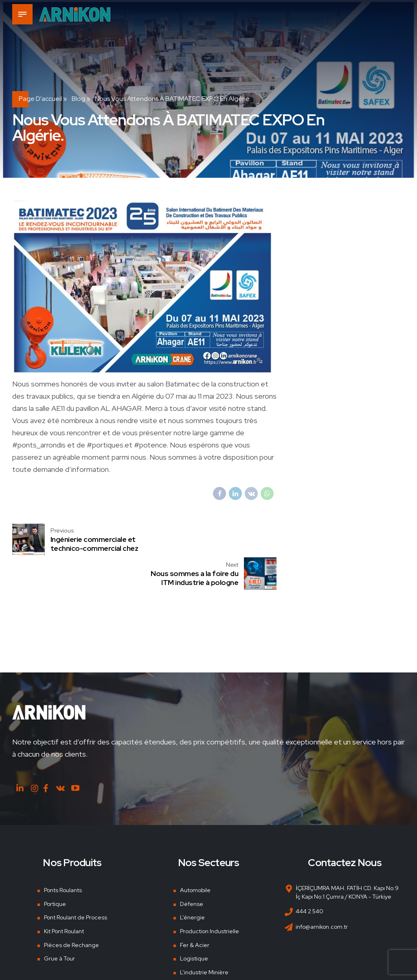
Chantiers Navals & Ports (212, 952)
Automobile (195, 856)
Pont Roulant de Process (76, 884)
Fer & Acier (195, 911)
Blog (78, 99)
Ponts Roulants (63, 856)
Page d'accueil (40, 99)
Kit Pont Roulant (64, 897)
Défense (192, 870)
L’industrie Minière (204, 939)
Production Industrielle (210, 897)
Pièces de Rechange (71, 911)
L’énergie (192, 884)
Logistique (194, 925)
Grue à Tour (59, 925)
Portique (55, 870)
